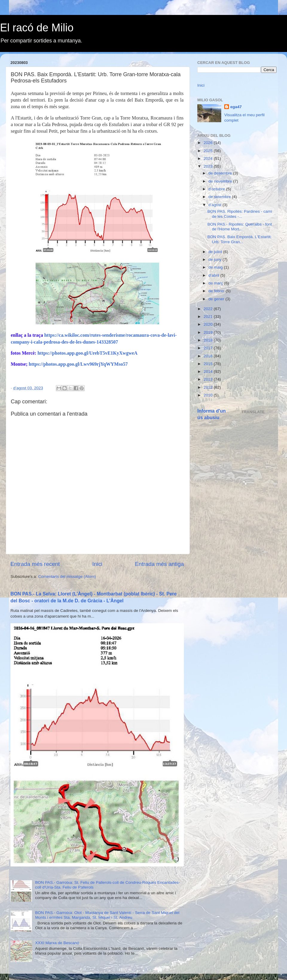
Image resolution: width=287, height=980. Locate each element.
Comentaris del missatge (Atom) (67, 576)
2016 (209, 356)
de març (216, 283)
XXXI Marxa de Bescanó (57, 943)
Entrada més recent (35, 564)
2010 (209, 395)
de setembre (220, 197)
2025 (209, 151)
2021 (209, 317)
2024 (209, 159)
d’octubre (217, 189)
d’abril (214, 275)
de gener (217, 299)
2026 (209, 143)
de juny (215, 259)
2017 (209, 348)
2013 (209, 379)
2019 (209, 332)
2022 (209, 309)
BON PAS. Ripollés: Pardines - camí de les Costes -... (240, 214)
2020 (209, 324)
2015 (209, 364)
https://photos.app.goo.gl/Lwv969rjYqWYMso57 (78, 364)
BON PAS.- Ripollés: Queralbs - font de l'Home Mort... (240, 227)
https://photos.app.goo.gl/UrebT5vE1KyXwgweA (87, 353)
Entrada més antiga (159, 564)
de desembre (221, 173)
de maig (216, 267)
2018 (209, 340)
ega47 (236, 107)
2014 (209, 372)
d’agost (215, 205)
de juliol (216, 252)
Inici (97, 564)
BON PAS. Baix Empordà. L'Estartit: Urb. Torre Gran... (240, 239)
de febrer (217, 291)
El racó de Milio (37, 28)
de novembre (221, 181)
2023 (209, 166)
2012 (209, 387)
